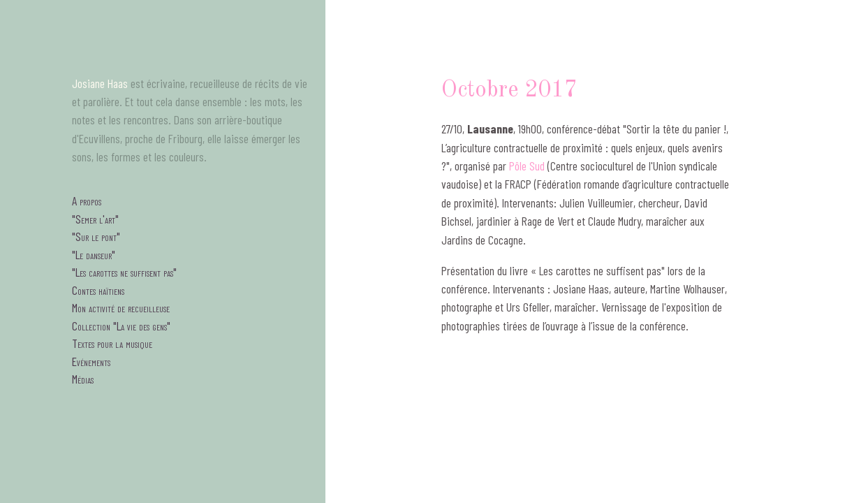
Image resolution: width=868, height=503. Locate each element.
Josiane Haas (100, 83)
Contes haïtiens (98, 290)
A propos (87, 201)
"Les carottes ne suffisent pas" (124, 272)
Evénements (91, 361)
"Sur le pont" (96, 236)
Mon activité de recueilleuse (121, 307)
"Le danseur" (94, 254)
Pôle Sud (527, 166)
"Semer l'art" (95, 219)
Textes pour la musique (112, 343)
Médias (83, 379)
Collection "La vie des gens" (121, 326)
